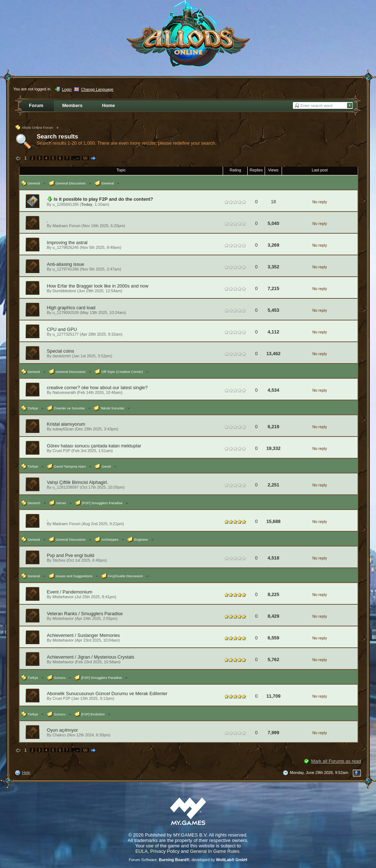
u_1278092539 (66, 312)
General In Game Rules (215, 851)
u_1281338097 (66, 487)
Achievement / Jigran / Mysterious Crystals (91, 657)
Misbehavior (63, 597)
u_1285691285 (66, 204)
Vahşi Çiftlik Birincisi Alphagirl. (78, 482)
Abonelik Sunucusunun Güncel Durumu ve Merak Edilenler (107, 693)
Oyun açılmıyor (63, 730)
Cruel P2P (61, 451)
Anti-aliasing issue (66, 264)
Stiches (59, 560)
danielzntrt (61, 356)
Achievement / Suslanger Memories (84, 635)
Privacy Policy (165, 851)
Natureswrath (64, 392)
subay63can (63, 429)
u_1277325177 (66, 334)
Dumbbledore (64, 291)
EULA (141, 851)
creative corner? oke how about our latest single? (97, 388)
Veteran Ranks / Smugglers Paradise (85, 614)
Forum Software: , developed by (188, 860)
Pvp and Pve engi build (71, 555)
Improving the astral (67, 242)
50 (85, 158)
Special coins (61, 351)
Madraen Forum (66, 226)
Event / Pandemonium (70, 592)
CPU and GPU (62, 329)
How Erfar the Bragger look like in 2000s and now (98, 286)
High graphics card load (71, 308)
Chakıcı (59, 735)
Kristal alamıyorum (66, 424)
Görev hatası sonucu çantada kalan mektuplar (94, 446)
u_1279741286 (66, 269)
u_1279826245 (66, 247)
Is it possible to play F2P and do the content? (104, 199)
